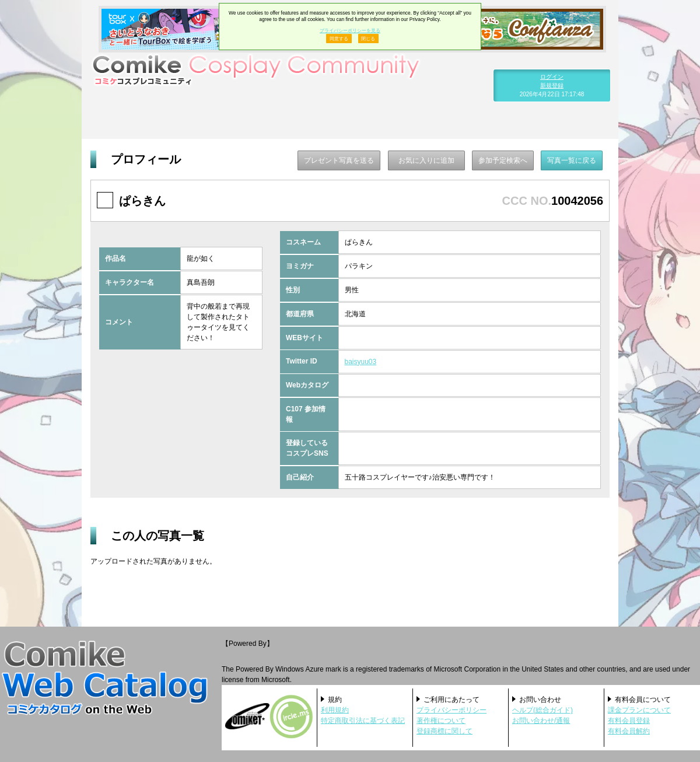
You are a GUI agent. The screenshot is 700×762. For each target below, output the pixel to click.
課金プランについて (639, 710)
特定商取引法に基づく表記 (363, 721)
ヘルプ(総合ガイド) (542, 710)
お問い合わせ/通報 (541, 721)
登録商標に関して (444, 731)
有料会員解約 (629, 731)
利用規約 (335, 710)
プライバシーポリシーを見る (350, 30)
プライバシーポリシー (452, 710)
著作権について (441, 721)
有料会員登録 (629, 721)
